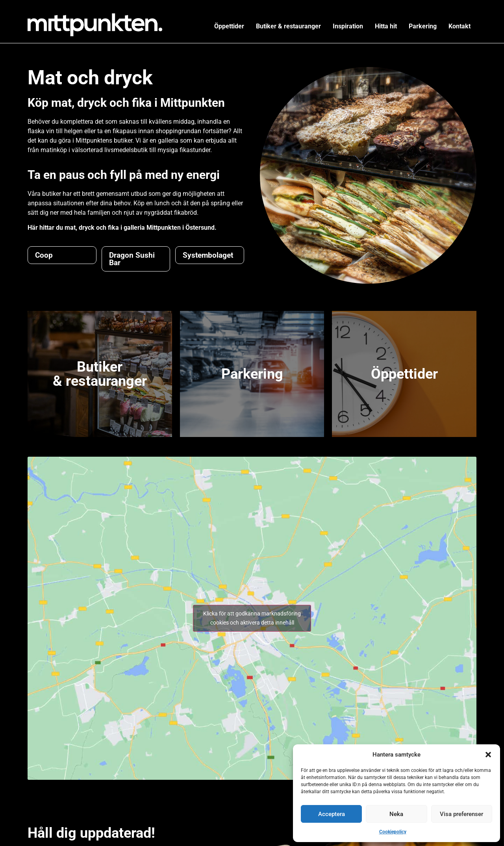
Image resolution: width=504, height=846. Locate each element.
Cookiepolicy (393, 832)
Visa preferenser (461, 814)
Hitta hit (386, 26)
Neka (396, 814)
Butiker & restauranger (288, 26)
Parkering (423, 26)
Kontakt (460, 26)
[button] (488, 755)
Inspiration (348, 26)
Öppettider (229, 26)
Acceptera (332, 814)
